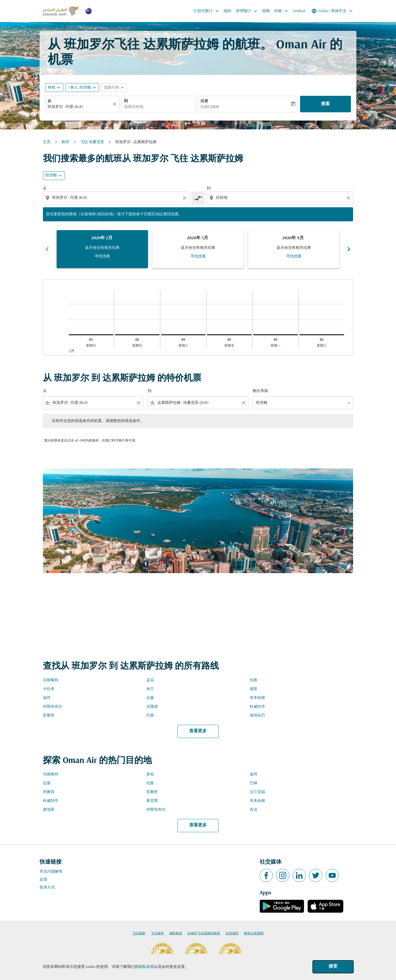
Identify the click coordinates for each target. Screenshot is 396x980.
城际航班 (176, 933)
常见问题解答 (51, 872)
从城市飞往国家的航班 (204, 933)
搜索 (325, 104)
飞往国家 (139, 933)
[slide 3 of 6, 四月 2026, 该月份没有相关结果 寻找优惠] (294, 249)
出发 (204, 101)
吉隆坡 (152, 707)
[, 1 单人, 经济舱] (79, 88)
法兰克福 (257, 792)
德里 (254, 689)
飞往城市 (157, 933)
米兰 (150, 689)
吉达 (254, 810)
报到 (227, 11)
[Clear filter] (138, 403)
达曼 (150, 698)
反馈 (43, 880)
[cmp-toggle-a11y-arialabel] (198, 198)
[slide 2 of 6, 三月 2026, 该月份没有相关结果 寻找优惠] (198, 249)
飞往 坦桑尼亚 (92, 142)
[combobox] (79, 107)
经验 (282, 11)
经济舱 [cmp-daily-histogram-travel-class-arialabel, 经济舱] (51, 175)
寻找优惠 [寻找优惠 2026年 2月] (102, 256)
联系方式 (47, 888)
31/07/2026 (210, 107)
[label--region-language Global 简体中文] (332, 11)
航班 (65, 142)
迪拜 (47, 698)
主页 (47, 142)
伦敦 (254, 680)
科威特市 (257, 707)
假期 (266, 11)
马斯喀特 (51, 680)
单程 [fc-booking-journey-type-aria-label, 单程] (51, 88)
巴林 (150, 716)
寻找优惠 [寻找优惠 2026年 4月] (294, 256)
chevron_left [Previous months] (47, 249)
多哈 (150, 775)
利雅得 (49, 792)
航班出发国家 (254, 933)
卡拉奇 (49, 689)
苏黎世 (49, 716)
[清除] (116, 104)
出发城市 (232, 933)
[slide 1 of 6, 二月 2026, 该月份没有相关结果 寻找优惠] (102, 249)
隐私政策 (146, 967)
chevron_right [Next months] (349, 249)
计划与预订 (207, 11)
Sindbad (299, 11)
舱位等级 (260, 391)
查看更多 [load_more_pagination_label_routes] (198, 731)
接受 (333, 967)
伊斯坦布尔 (53, 707)
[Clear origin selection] (185, 198)
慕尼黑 (152, 801)
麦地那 (49, 810)
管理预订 (248, 11)
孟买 (150, 680)
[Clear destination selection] (349, 198)
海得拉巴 (257, 716)
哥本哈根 (257, 698)
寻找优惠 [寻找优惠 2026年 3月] (198, 256)
